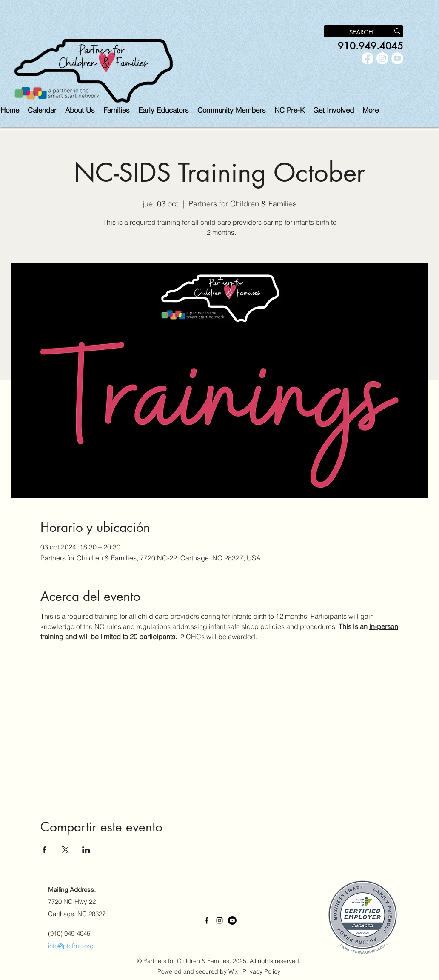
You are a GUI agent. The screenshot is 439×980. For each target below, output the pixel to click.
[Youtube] (397, 58)
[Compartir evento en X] (65, 850)
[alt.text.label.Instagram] (382, 58)
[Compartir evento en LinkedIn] (86, 850)
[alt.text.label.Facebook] (368, 58)
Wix (233, 971)
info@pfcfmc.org (71, 946)
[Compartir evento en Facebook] (44, 850)
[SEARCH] (350, 32)
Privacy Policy (261, 971)
